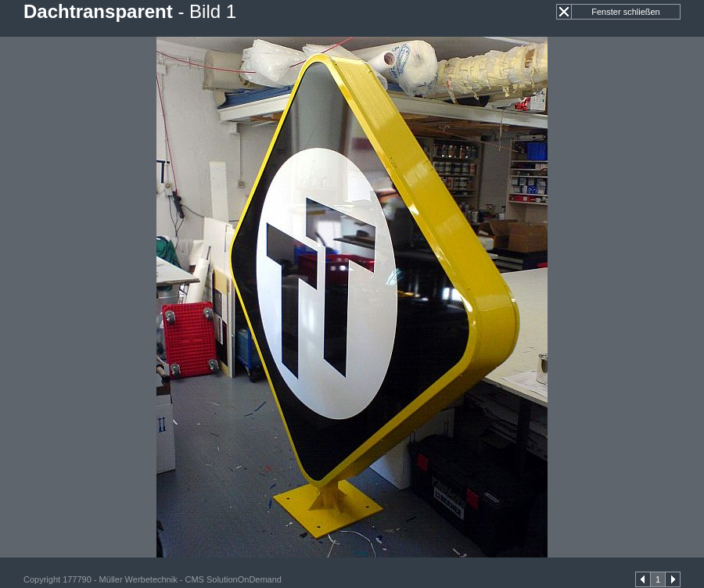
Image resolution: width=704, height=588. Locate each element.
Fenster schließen (625, 12)
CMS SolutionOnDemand (233, 579)
